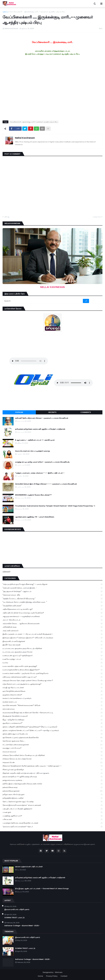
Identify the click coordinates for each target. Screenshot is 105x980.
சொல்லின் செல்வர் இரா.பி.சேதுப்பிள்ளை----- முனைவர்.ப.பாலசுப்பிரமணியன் (46, 484)
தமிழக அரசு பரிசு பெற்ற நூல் (52, 795)
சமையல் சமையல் (52, 752)
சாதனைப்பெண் (52, 763)
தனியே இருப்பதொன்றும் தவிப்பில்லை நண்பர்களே (52, 784)
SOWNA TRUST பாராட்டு (14, 918)
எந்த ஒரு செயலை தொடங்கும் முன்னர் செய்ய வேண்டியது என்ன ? (52, 681)
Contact (64, 976)
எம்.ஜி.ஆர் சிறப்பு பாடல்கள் (52, 688)
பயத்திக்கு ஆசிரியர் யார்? (52, 816)
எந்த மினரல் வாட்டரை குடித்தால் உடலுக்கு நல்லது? (52, 684)
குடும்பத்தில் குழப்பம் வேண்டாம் (52, 734)
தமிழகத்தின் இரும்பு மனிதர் (52, 798)
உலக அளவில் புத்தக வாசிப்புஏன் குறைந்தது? (52, 666)
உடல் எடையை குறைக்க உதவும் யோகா (52, 652)
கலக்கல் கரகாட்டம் (52, 702)
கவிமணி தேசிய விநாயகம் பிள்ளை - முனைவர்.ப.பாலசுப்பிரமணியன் (42, 418)
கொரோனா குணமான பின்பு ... (52, 741)
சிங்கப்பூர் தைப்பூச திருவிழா (52, 770)
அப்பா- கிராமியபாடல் (52, 620)
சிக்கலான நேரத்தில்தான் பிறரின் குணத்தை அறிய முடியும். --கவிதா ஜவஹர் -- (52, 766)
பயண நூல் (52, 812)
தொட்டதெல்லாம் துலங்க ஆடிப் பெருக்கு (52, 802)
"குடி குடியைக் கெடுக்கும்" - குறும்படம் (52, 591)
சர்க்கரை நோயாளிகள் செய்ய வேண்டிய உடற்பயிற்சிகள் (52, 755)
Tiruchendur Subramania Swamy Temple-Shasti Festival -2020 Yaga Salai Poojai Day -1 (55, 506)
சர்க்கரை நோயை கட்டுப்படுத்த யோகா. (52, 759)
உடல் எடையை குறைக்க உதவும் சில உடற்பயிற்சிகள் (52, 649)
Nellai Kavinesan (25, 138)
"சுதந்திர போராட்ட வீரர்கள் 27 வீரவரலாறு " (52, 599)
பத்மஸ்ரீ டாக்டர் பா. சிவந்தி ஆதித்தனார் (52, 809)
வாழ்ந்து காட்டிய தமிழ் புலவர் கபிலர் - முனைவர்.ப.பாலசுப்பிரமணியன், (42, 462)
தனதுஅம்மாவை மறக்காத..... (52, 780)
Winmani (59, 972)
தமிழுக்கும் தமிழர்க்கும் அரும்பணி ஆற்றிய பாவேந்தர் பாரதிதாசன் (40, 429)
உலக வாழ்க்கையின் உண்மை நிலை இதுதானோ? (52, 670)
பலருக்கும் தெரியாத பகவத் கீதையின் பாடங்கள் (52, 823)
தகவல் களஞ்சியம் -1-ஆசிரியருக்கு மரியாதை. (52, 777)
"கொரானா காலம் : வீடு (52, 595)
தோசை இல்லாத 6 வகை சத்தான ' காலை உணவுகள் (52, 805)
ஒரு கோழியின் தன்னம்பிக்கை (52, 691)
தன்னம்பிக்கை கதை (52, 787)
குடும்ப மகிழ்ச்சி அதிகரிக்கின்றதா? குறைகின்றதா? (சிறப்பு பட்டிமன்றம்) (52, 727)
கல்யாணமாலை (52, 709)
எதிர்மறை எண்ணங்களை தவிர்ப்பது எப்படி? (52, 677)
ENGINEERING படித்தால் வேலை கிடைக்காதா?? (33, 495)
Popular (19, 412)
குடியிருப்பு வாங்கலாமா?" (52, 723)
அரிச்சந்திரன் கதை (52, 627)
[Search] (43, 301)
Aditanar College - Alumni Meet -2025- (22, 926)
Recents (52, 412)
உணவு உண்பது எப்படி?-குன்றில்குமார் (52, 656)
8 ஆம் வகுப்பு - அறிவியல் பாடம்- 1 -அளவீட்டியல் (35, 440)
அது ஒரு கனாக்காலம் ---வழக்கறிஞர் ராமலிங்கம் (52, 617)
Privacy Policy (52, 976)
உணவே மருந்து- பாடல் (52, 659)
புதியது (7, 217)
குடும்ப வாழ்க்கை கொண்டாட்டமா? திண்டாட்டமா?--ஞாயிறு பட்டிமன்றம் (52, 731)
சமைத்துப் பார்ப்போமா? (52, 748)
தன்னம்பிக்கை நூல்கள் (52, 791)
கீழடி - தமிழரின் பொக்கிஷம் (52, 720)
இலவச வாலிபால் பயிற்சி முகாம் (17, 910)
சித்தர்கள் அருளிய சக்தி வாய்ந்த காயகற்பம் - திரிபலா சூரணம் (52, 773)
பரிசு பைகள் (52, 819)
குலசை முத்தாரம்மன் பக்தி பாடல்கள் (29, 867)
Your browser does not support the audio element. (29, 361)
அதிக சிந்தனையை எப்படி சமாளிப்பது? (52, 609)
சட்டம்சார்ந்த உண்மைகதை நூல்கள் (52, 745)
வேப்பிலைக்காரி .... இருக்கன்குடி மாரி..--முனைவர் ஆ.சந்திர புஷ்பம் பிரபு (37, 12)
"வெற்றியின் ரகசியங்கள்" (52, 606)
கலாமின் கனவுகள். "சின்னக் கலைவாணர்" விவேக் (52, 705)
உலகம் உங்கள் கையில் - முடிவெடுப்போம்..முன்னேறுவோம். (52, 673)
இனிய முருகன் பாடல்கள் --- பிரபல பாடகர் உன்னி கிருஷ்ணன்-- (52, 634)
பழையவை (97, 217)
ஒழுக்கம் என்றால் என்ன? (52, 695)
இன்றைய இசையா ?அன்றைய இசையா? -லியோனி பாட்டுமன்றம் (52, 638)
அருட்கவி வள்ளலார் (52, 631)
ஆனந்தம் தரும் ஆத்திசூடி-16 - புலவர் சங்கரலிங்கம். (35, 517)
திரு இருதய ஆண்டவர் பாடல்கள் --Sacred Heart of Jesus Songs (42, 889)
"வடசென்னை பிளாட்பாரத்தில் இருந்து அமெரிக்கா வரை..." (52, 602)
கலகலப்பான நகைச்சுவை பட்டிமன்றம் (52, 698)
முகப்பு (5, 12)
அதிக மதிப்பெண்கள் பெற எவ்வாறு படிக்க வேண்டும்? (52, 613)
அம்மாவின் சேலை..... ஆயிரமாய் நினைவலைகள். (52, 624)
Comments (86, 412)
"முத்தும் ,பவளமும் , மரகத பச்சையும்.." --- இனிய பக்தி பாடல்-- (40, 473)
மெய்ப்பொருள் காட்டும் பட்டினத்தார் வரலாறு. (33, 451)
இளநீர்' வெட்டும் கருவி (52, 645)
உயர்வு (52, 663)
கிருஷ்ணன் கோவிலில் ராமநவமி (52, 716)
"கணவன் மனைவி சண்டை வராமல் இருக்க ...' (52, 588)
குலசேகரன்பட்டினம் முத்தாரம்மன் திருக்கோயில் (52, 738)
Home (40, 976)
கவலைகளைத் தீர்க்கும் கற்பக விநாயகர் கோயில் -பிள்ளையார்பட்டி (52, 713)
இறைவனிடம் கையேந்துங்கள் (52, 641)
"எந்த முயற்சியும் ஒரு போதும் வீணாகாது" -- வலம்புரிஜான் (52, 584)
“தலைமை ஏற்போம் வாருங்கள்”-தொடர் (52, 827)
